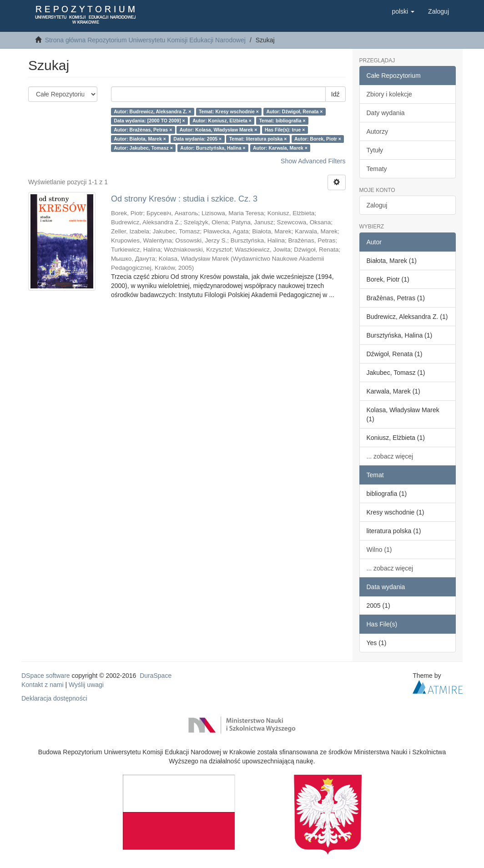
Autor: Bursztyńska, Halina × (213, 148)
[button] (403, 11)
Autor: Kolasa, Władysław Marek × (219, 130)
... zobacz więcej (390, 456)
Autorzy (377, 131)
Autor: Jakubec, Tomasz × (143, 148)
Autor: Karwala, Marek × (280, 148)
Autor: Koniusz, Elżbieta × (222, 121)
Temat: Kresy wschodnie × (229, 111)
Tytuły (375, 150)
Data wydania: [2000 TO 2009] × (149, 121)
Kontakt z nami (43, 685)
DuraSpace (156, 676)
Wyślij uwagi (86, 685)
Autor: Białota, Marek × (140, 139)
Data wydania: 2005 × (197, 139)
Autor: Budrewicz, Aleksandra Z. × (152, 111)
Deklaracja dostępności (54, 698)
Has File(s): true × (285, 130)
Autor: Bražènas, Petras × (143, 130)
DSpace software (46, 676)
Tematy (377, 169)
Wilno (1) (379, 550)
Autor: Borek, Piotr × (318, 139)
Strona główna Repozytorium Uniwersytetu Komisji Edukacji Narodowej (145, 40)
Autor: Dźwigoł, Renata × (294, 111)
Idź (335, 94)
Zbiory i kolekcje (389, 94)
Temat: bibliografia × (282, 121)
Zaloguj (377, 205)
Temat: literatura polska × (258, 139)
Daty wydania (386, 113)
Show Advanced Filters (313, 161)
